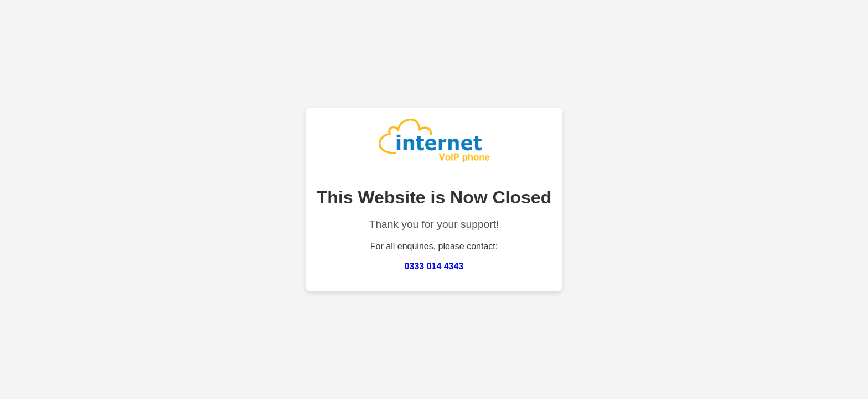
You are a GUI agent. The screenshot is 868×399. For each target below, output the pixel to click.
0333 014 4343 (434, 266)
